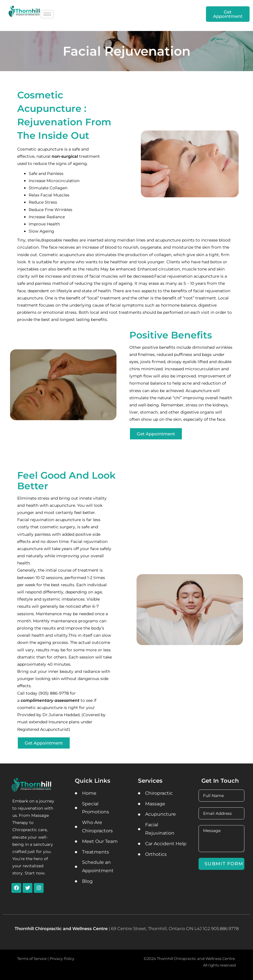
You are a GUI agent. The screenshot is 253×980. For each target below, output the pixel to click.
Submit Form (224, 864)
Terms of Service (32, 958)
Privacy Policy (62, 958)
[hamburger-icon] (47, 14)
